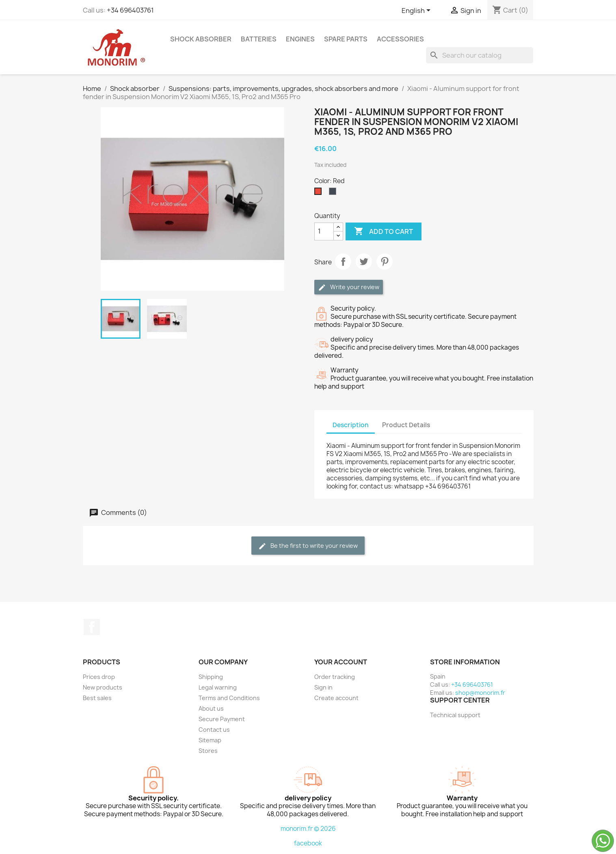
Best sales (97, 698)
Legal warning (218, 687)
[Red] (320, 193)
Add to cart (384, 231)
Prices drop (99, 677)
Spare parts (346, 39)
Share (343, 262)
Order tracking (335, 677)
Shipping (211, 677)
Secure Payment (222, 719)
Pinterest (385, 262)
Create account (336, 698)
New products (103, 687)
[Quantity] (324, 231)
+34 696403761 (130, 10)
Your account (341, 662)
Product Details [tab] (406, 425)
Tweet (364, 262)
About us (211, 708)
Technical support (455, 715)
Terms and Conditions (229, 698)
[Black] (334, 193)
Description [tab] (351, 425)
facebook (308, 843)
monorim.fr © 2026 (308, 829)
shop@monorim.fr (480, 693)
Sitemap (210, 740)
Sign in (323, 687)
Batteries (259, 39)
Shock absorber (201, 39)
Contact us (214, 730)
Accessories (400, 39)
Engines (300, 39)
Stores (208, 751)
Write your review (349, 287)
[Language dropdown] (417, 11)
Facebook (92, 627)
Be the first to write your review (308, 546)
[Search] (480, 55)
